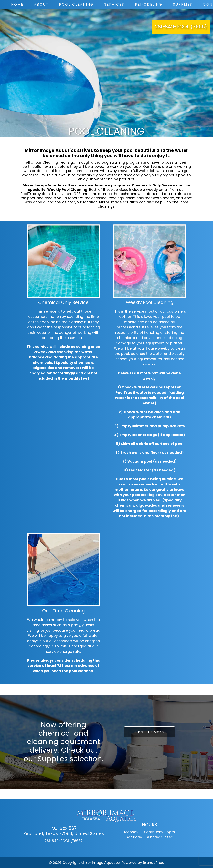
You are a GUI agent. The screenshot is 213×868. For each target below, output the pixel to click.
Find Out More (149, 732)
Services (114, 4)
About (41, 4)
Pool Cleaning (76, 4)
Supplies (183, 4)
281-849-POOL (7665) (181, 27)
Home (17, 4)
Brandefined (154, 863)
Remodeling (149, 4)
